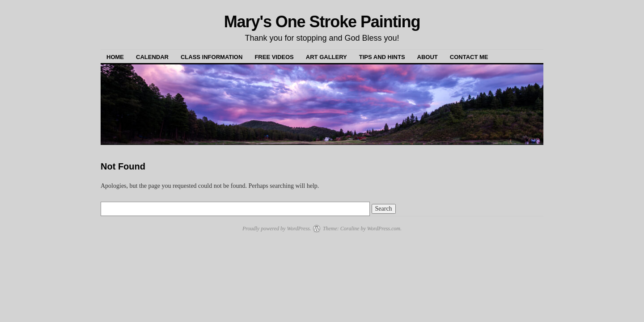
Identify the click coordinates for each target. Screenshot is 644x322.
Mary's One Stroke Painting (322, 22)
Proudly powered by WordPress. (277, 229)
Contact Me (469, 57)
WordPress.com (384, 229)
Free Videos (274, 57)
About (428, 57)
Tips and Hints (382, 57)
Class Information (212, 57)
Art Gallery (326, 57)
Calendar (152, 57)
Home (115, 57)
